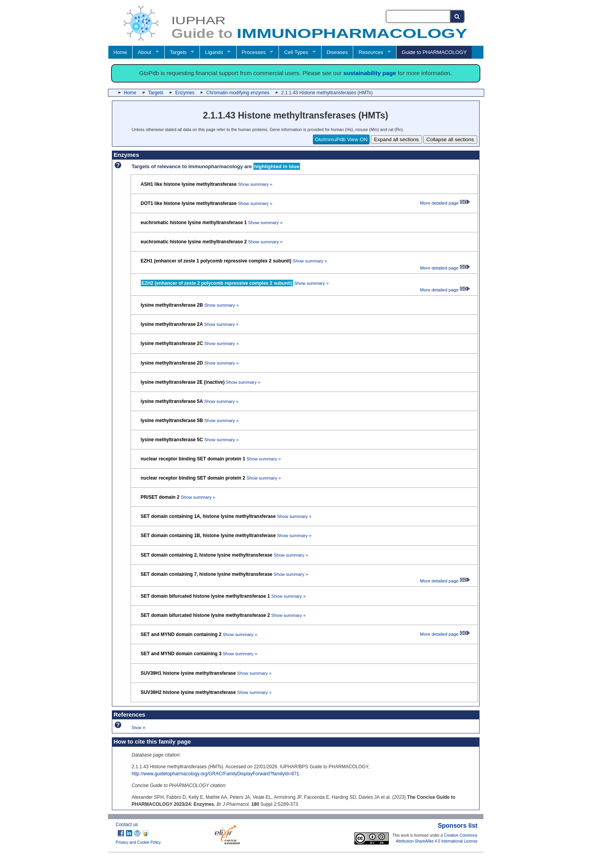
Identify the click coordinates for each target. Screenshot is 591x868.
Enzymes (185, 93)
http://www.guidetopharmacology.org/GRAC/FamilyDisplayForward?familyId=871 (216, 774)
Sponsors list (457, 826)
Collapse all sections (450, 139)
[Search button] (457, 16)
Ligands (214, 52)
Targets (178, 52)
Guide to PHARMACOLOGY (434, 52)
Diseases (337, 52)
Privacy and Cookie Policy (138, 842)
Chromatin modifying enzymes (238, 93)
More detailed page (445, 203)
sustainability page (370, 73)
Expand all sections (396, 139)
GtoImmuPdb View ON (341, 139)
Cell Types (296, 52)
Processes (254, 52)
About (144, 52)
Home (120, 52)
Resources (371, 52)
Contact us (127, 825)
